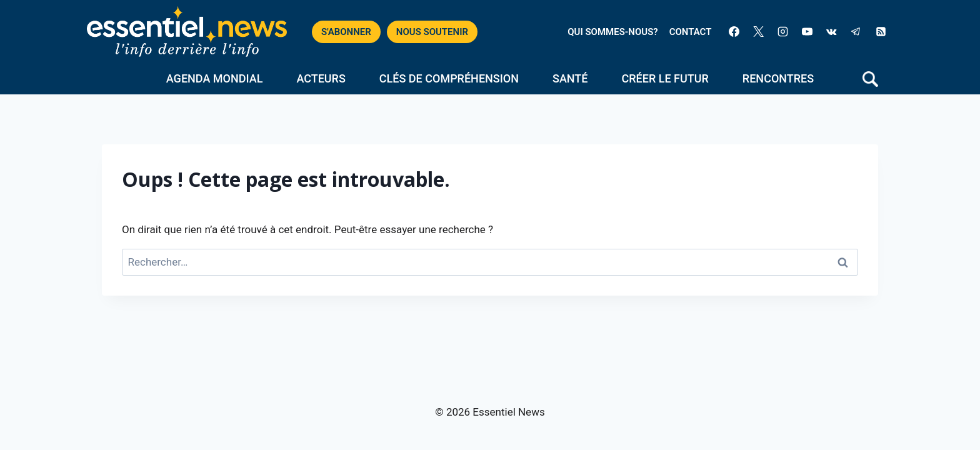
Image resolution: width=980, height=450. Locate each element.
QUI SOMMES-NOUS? (612, 32)
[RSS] (881, 32)
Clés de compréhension (449, 78)
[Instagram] (783, 32)
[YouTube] (807, 32)
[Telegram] (856, 32)
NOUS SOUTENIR (432, 32)
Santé (570, 78)
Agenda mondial (215, 78)
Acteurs (321, 78)
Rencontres (778, 78)
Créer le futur (665, 78)
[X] (759, 32)
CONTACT (691, 32)
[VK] (832, 32)
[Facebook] (734, 32)
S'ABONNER (346, 32)
